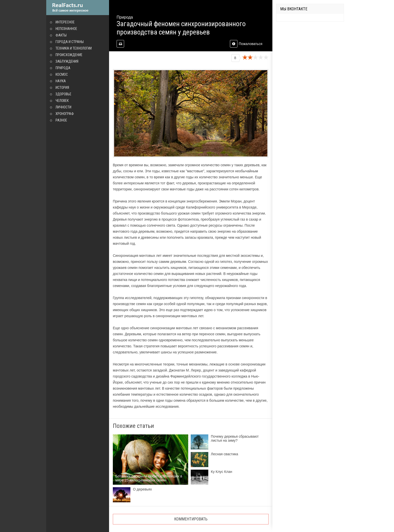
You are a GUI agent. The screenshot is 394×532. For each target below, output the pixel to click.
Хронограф (65, 114)
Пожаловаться (246, 44)
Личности (63, 107)
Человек (62, 101)
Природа (63, 68)
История (62, 88)
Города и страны (70, 42)
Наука (61, 81)
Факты (61, 35)
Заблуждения (67, 61)
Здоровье (63, 94)
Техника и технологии (74, 48)
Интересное (65, 22)
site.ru (78, 8)
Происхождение (69, 55)
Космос (62, 74)
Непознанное (66, 29)
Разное (61, 120)
